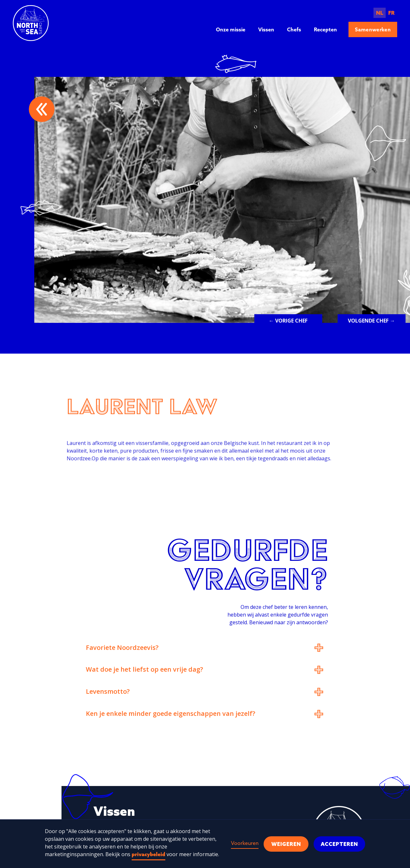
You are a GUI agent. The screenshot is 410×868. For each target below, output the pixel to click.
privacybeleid (148, 854)
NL (380, 13)
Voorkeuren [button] (245, 843)
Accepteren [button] (339, 844)
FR (391, 13)
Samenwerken (373, 29)
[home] (31, 23)
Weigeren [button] (286, 844)
